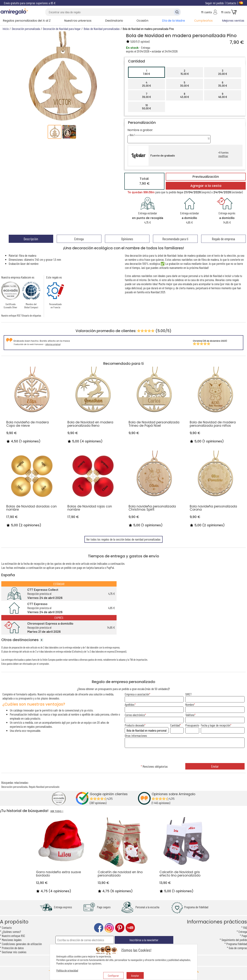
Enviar (215, 766)
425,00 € (147, 84)
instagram (109, 928)
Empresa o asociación (137, 694)
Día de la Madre (173, 21)
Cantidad (175, 725)
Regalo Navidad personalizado (44, 787)
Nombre (190, 704)
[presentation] (185, 756)
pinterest (120, 928)
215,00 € (185, 72)
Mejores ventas (233, 21)
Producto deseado (134, 725)
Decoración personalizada (14, 787)
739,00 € (147, 95)
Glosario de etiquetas (31, 315)
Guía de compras (238, 948)
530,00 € (185, 84)
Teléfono (190, 715)
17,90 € (147, 72)
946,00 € (223, 95)
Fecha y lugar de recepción (216, 725)
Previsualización (206, 177)
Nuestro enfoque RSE (11, 315)
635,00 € (223, 84)
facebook (99, 928)
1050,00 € (147, 107)
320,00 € (223, 72)
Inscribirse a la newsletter (144, 940)
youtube (130, 928)
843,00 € (185, 95)
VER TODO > (57, 811)
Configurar (113, 975)
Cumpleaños (203, 21)
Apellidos (130, 704)
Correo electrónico (135, 715)
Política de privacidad (67, 970)
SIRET (188, 694)
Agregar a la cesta (206, 186)
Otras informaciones (136, 736)
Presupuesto (192, 725)
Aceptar (135, 975)
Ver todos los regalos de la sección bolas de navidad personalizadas (123, 539)
